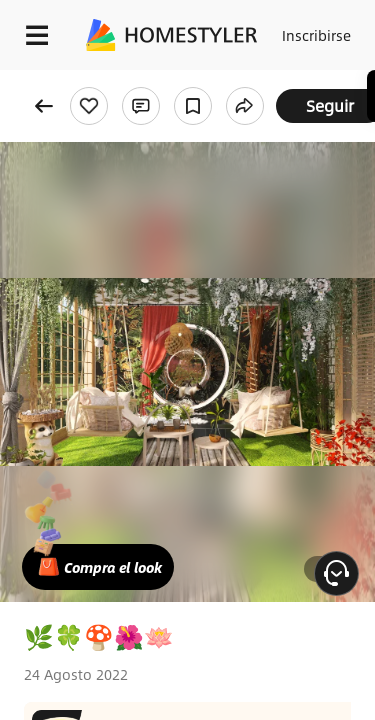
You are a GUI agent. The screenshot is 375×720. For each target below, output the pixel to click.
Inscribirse (316, 35)
